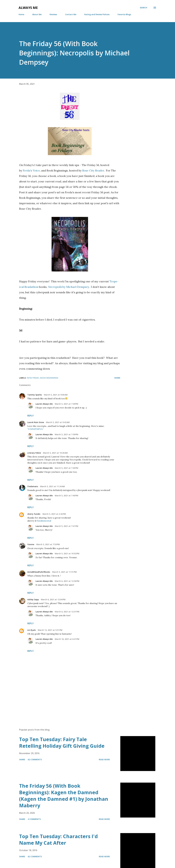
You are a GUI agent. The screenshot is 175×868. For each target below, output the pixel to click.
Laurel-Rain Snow (36, 422)
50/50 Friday (33, 378)
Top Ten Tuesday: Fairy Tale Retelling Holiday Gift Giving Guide (62, 743)
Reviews (53, 14)
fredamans (33, 486)
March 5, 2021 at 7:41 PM (67, 526)
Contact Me (71, 14)
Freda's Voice (31, 170)
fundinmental (44, 521)
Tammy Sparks (35, 395)
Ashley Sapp (33, 599)
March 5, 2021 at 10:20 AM (55, 453)
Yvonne (31, 544)
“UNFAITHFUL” (35, 429)
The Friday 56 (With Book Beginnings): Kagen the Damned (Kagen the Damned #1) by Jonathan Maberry (64, 796)
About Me (37, 14)
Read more (104, 759)
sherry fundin (34, 514)
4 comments (34, 819)
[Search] (143, 8)
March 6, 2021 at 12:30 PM (67, 581)
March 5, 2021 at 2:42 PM (54, 514)
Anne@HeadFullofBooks (39, 572)
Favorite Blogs (124, 14)
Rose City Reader (93, 170)
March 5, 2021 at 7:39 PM (67, 404)
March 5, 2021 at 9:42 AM (58, 422)
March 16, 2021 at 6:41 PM (67, 639)
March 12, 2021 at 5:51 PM (50, 630)
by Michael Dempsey (68, 287)
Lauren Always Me (44, 404)
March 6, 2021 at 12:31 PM (67, 612)
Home (21, 14)
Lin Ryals (32, 630)
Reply (30, 416)
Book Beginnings (49, 378)
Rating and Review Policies (97, 14)
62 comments (35, 759)
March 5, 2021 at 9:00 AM (56, 395)
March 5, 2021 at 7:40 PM (67, 468)
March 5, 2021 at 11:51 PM (64, 572)
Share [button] (117, 378)
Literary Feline (34, 453)
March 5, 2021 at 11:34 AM (52, 486)
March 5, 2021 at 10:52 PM (67, 553)
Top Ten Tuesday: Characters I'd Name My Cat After (58, 840)
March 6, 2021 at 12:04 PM (53, 599)
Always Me (28, 8)
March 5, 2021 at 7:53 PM (48, 544)
